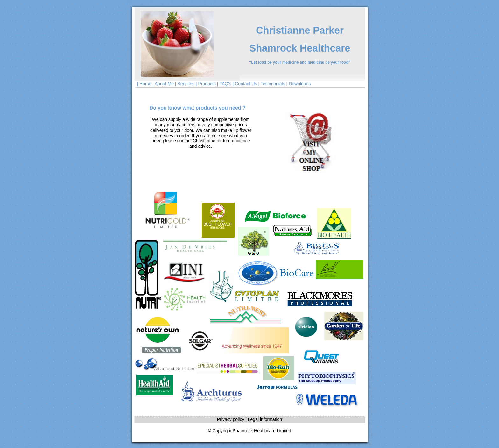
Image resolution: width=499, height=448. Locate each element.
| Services (185, 84)
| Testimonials (271, 84)
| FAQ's (224, 84)
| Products (206, 84)
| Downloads (299, 84)
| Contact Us (245, 84)
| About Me (163, 84)
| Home (144, 84)
